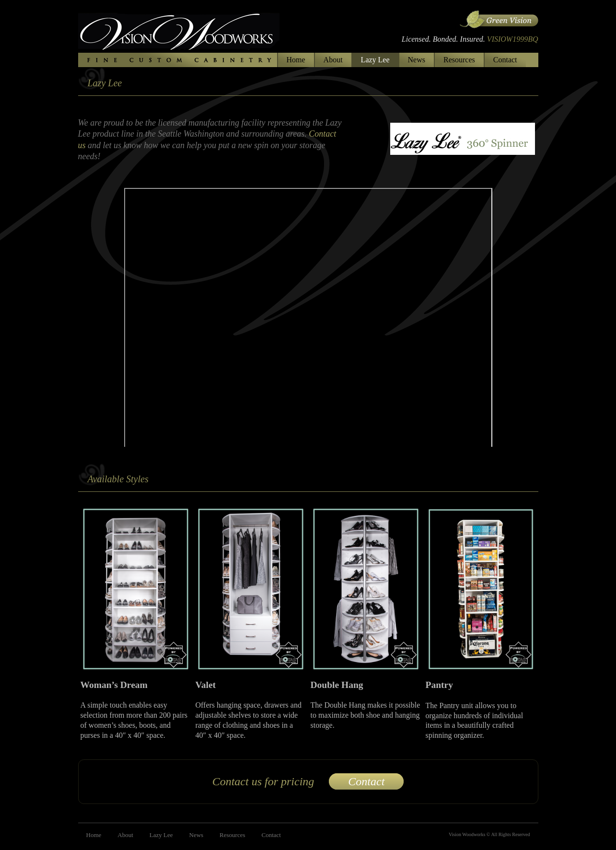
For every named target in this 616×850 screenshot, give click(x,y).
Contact (505, 60)
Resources (459, 60)
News (417, 60)
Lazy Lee (375, 60)
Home (296, 60)
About (333, 60)
